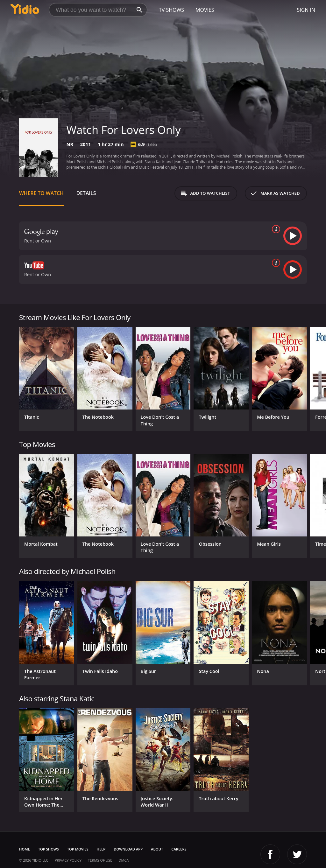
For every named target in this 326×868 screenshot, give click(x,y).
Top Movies (78, 849)
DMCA (124, 860)
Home (25, 849)
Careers (179, 849)
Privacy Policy (68, 860)
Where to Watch (41, 193)
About (157, 849)
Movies (205, 10)
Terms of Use (100, 860)
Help (101, 849)
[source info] (275, 229)
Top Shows (49, 849)
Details (86, 193)
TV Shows (171, 10)
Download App (128, 849)
